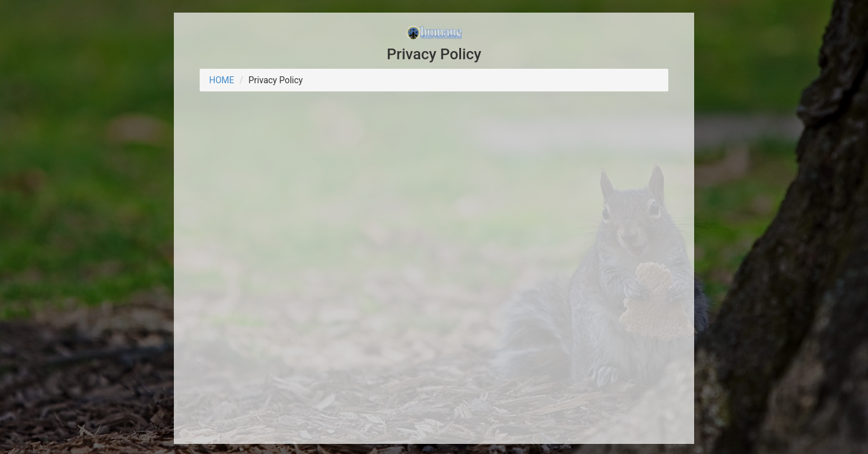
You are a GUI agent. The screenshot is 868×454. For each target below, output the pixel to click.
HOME (222, 80)
